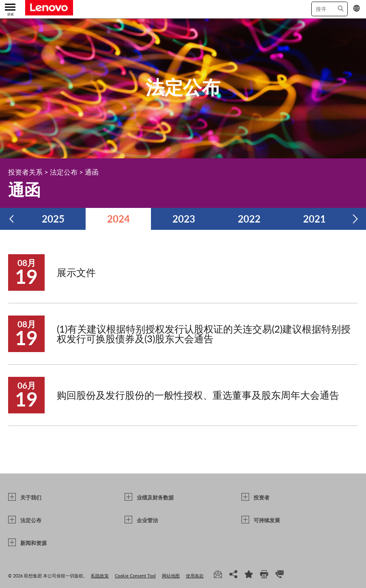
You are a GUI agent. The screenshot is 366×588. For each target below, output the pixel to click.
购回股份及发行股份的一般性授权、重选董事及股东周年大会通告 (198, 395)
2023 (184, 219)
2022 (249, 219)
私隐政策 (100, 576)
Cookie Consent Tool (135, 576)
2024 (118, 219)
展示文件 (76, 272)
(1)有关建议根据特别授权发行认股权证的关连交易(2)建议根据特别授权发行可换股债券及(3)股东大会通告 (204, 334)
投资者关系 (25, 172)
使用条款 (195, 576)
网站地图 (171, 576)
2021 (314, 219)
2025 (53, 219)
